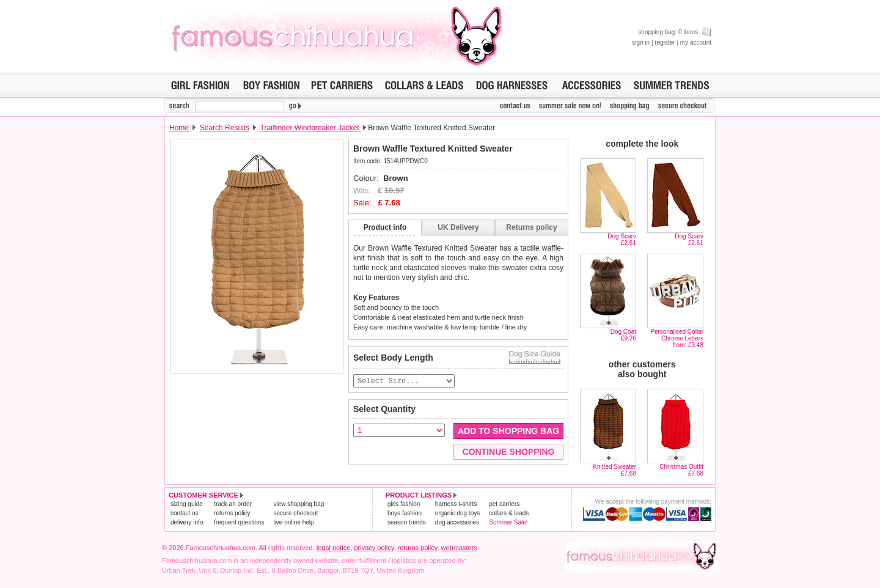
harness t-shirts (456, 504)
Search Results (225, 128)
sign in (641, 42)
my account (696, 42)
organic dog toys (457, 513)
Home (179, 128)
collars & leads (509, 513)
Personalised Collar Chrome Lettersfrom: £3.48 (677, 338)
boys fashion (405, 513)
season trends (407, 522)
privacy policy (374, 548)
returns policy (232, 513)
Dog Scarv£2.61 (622, 240)
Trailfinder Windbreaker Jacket (311, 128)
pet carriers (504, 504)
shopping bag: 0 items (675, 32)
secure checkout (295, 513)
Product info (385, 227)
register (665, 42)
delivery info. (188, 522)
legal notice (334, 548)
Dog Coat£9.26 (623, 335)
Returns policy (531, 227)
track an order (233, 504)
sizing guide (187, 504)
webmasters (459, 548)
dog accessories (457, 522)
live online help (293, 522)
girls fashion (404, 504)
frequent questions (239, 522)
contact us (185, 513)
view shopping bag (299, 504)
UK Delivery (458, 227)
